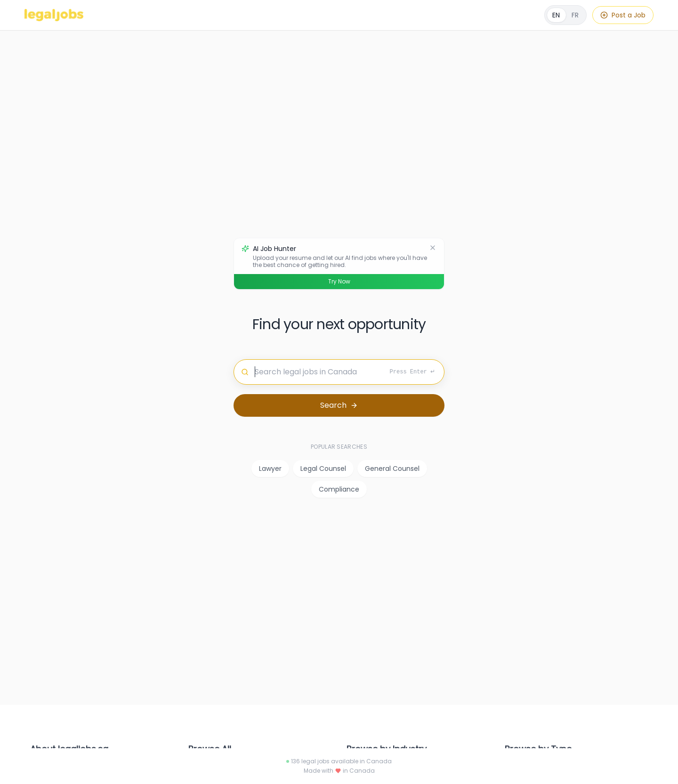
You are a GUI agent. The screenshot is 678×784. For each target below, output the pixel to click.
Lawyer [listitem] (270, 469)
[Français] (565, 15)
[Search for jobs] (339, 372)
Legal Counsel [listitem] (323, 469)
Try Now (339, 281)
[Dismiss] (433, 248)
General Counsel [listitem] (392, 469)
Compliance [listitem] (339, 489)
